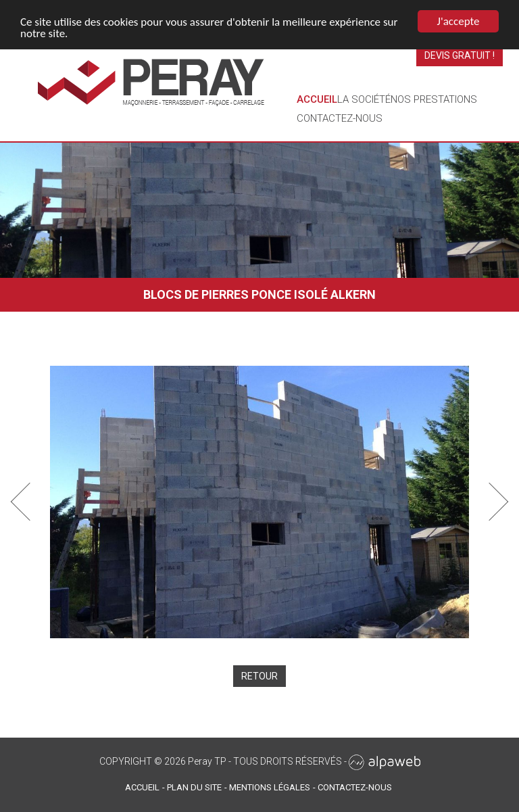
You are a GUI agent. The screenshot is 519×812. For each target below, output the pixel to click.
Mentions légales (270, 787)
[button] (30, 502)
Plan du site (194, 787)
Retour (259, 676)
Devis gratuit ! (460, 55)
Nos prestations (434, 99)
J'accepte (459, 21)
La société (364, 99)
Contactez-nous (340, 118)
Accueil (317, 99)
